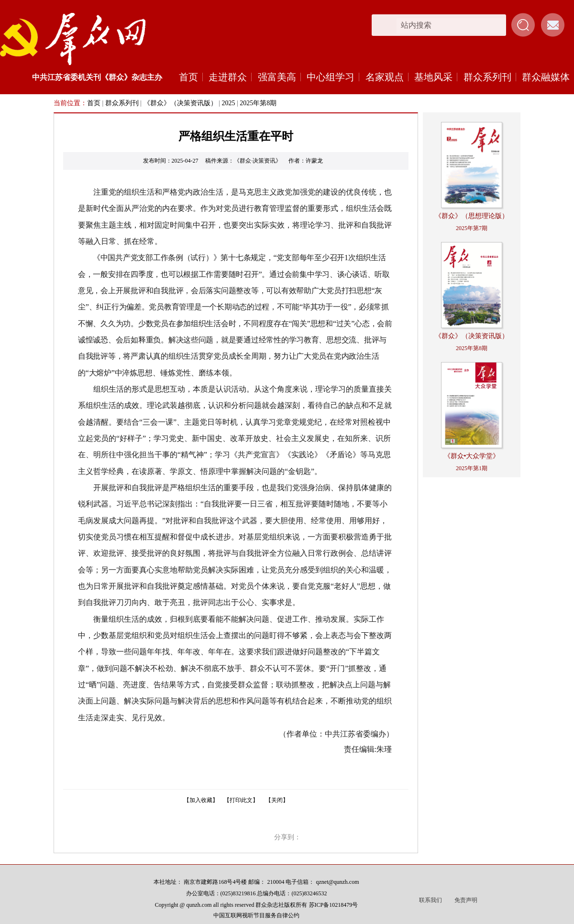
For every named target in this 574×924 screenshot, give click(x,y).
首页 (188, 77)
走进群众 (228, 77)
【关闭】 (277, 800)
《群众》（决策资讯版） (180, 103)
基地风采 (433, 77)
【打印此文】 (241, 800)
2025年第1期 (472, 468)
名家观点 (385, 77)
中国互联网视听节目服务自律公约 (256, 915)
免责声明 (466, 900)
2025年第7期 (472, 228)
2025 (228, 103)
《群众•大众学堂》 (472, 456)
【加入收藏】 (201, 800)
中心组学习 (331, 77)
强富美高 (277, 77)
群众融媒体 (546, 77)
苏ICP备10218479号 (334, 905)
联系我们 (430, 900)
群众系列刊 (487, 77)
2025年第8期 (258, 103)
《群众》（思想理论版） (472, 216)
